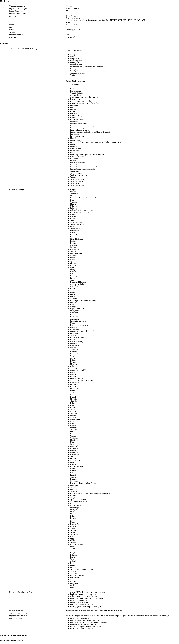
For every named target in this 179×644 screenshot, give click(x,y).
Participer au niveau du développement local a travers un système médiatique (94, 611)
